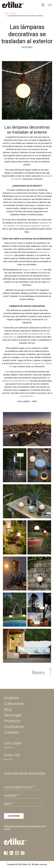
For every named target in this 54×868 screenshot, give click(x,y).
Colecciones (14, 704)
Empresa (11, 698)
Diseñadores (14, 727)
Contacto (11, 732)
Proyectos (12, 721)
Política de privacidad (12, 826)
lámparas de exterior (32, 270)
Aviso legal (26, 826)
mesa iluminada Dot (22, 334)
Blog (8, 709)
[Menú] (43, 5)
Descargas (13, 715)
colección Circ (27, 396)
